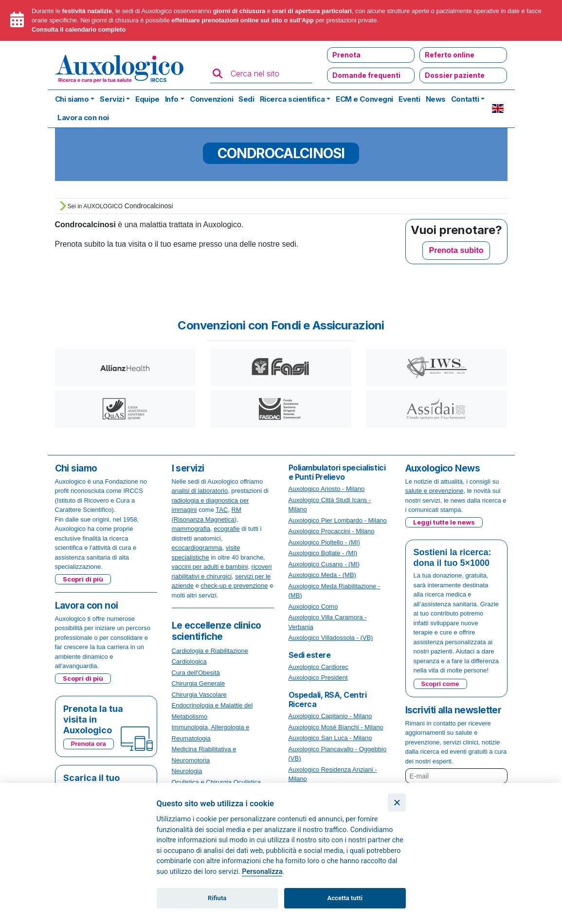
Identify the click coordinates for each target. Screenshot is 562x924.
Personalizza (262, 872)
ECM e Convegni (364, 99)
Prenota (346, 55)
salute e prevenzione (435, 491)
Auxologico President (318, 678)
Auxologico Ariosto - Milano (327, 489)
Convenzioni (211, 99)
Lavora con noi (83, 118)
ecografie (227, 529)
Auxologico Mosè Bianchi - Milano (336, 727)
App (308, 20)
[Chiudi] (397, 803)
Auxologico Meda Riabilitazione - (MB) (335, 591)
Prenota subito (456, 250)
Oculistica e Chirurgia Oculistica (217, 782)
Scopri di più (83, 579)
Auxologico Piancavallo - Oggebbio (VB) (338, 754)
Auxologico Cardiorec (319, 667)
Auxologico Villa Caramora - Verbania (328, 622)
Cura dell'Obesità (196, 673)
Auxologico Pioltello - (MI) (324, 542)
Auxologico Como (313, 607)
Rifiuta (217, 898)
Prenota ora (89, 744)
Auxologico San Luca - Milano (330, 738)
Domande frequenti (366, 75)
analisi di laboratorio (200, 491)
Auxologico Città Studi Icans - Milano (330, 505)
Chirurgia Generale (199, 683)
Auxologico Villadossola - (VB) (331, 638)
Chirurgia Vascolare (199, 695)
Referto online (450, 55)
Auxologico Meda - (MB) (322, 575)
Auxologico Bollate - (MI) (323, 553)
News (436, 99)
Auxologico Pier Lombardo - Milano (338, 520)
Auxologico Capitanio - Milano (330, 716)
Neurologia (187, 771)
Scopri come (440, 684)
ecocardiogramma (197, 548)
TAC (222, 510)
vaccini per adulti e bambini (210, 567)
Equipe (147, 99)
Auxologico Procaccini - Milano (332, 531)
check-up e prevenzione (235, 586)
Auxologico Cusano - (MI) (324, 564)
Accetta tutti (345, 898)
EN (498, 109)
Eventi (409, 99)
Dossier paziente (455, 75)
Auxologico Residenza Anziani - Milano (333, 774)
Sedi (246, 99)
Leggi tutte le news (444, 522)
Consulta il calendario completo (79, 29)
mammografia (191, 529)
